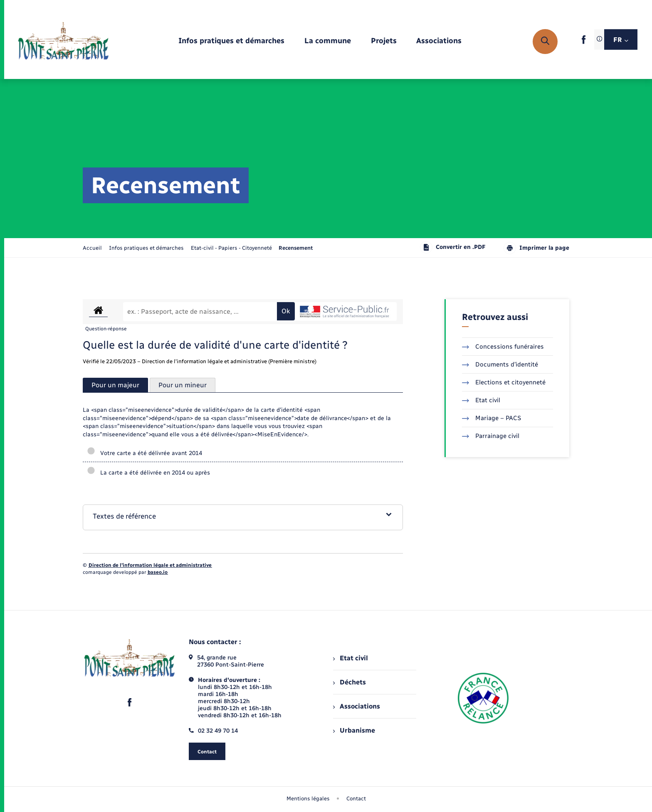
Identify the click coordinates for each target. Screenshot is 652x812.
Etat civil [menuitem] (350, 658)
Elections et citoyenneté (504, 382)
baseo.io (158, 572)
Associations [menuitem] (356, 706)
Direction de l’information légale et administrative (150, 565)
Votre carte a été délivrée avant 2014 (144, 453)
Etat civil (481, 400)
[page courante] (296, 248)
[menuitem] (231, 41)
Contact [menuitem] (356, 798)
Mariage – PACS (491, 418)
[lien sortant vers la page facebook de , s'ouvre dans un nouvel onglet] (584, 42)
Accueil (92, 248)
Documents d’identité (500, 364)
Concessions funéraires (503, 347)
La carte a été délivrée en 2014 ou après (148, 473)
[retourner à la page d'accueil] (63, 42)
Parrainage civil (491, 436)
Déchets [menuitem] (349, 682)
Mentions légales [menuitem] (308, 798)
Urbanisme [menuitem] (354, 730)
